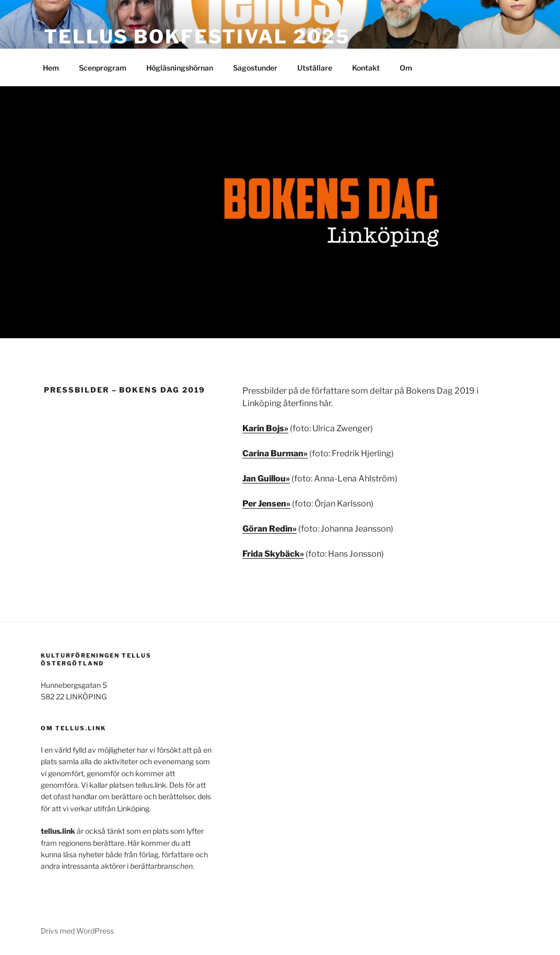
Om (406, 68)
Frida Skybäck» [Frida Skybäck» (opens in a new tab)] (273, 554)
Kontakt (366, 68)
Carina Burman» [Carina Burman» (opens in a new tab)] (275, 453)
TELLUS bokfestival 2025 (197, 37)
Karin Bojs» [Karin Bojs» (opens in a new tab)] (265, 428)
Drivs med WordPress (77, 931)
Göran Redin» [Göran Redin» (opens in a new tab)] (270, 529)
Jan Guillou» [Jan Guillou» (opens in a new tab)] (266, 479)
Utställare (315, 68)
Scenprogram (103, 68)
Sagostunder (255, 68)
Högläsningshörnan (180, 68)
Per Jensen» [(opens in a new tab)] (266, 504)
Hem (51, 68)
